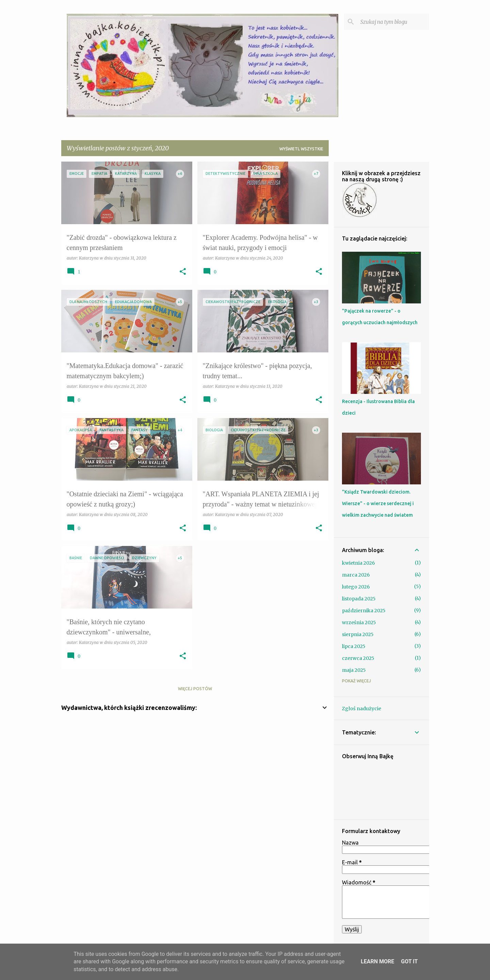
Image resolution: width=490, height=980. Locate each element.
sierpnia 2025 (358, 634)
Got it (409, 961)
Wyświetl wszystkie (301, 149)
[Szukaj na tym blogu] (393, 22)
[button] (183, 272)
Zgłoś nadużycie (362, 709)
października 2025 (364, 611)
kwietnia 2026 (358, 563)
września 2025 (359, 622)
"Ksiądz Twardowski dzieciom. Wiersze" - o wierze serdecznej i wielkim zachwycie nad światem (378, 503)
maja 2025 (354, 670)
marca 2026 (356, 575)
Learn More (377, 961)
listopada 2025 (359, 599)
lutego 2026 (356, 587)
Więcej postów (195, 689)
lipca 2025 (354, 646)
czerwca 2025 (358, 658)
